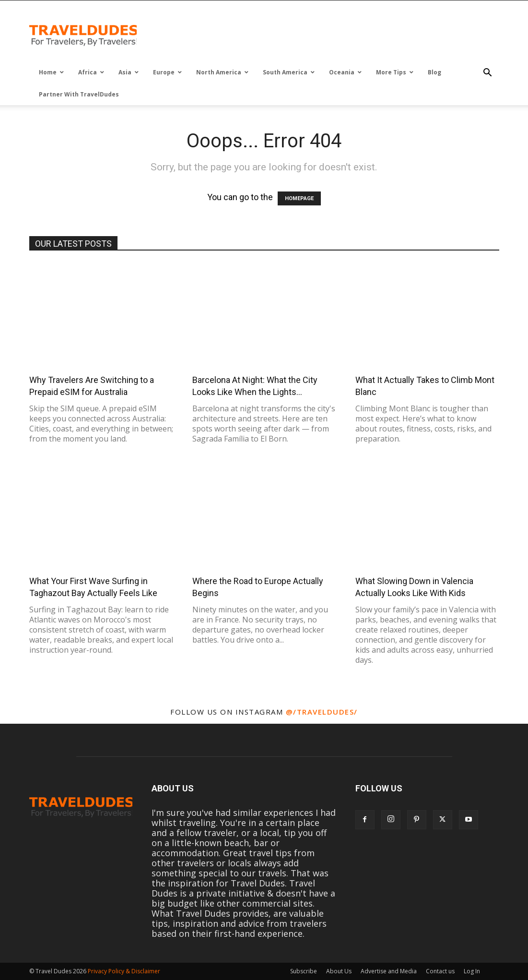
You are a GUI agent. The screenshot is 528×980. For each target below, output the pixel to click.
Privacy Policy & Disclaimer (124, 971)
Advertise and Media (389, 971)
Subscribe (304, 971)
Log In (472, 971)
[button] (488, 73)
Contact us (440, 971)
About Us (339, 971)
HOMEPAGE (299, 198)
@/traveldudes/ (322, 712)
